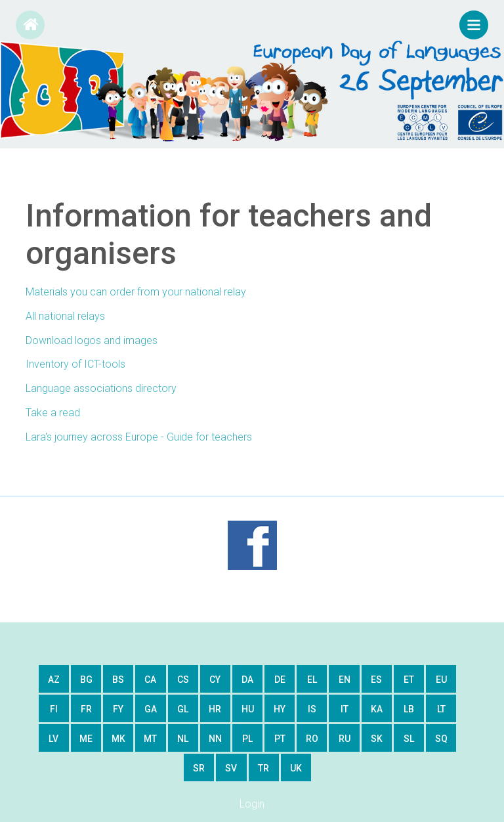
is (312, 709)
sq (441, 739)
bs (118, 680)
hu (248, 709)
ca (150, 680)
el (312, 680)
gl (183, 709)
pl (247, 739)
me (86, 739)
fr (86, 709)
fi (54, 709)
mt (150, 739)
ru (345, 739)
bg (86, 680)
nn (215, 739)
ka (377, 709)
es (376, 680)
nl (183, 739)
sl (409, 739)
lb (409, 709)
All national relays (65, 316)
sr (199, 768)
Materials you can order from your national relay (136, 292)
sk (377, 739)
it (345, 709)
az (54, 680)
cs (183, 680)
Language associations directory (101, 388)
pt (280, 739)
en (345, 680)
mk (118, 739)
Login (252, 804)
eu (441, 680)
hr (215, 709)
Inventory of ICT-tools (75, 364)
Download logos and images (92, 340)
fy (118, 709)
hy (280, 709)
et (409, 680)
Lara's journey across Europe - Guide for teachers (139, 437)
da (247, 680)
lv (53, 739)
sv (231, 768)
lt (441, 709)
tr (263, 768)
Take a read (53, 413)
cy (215, 680)
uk (296, 768)
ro (312, 739)
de (280, 680)
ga (151, 709)
